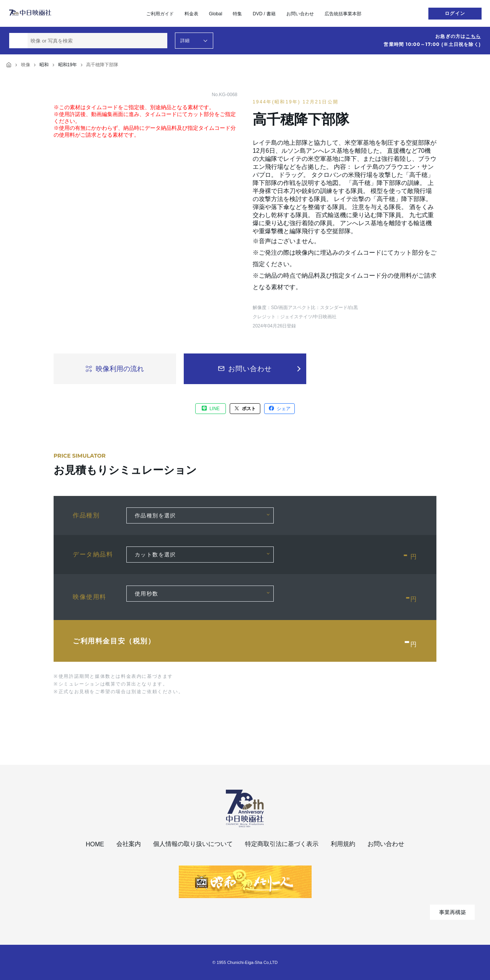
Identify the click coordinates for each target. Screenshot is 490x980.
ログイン (455, 13)
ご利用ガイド (160, 14)
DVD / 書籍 (264, 14)
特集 (237, 14)
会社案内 (129, 844)
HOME (95, 844)
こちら (473, 36)
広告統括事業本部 (343, 14)
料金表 (191, 14)
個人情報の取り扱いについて (193, 844)
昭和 (44, 65)
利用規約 (343, 844)
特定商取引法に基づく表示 (282, 844)
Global (216, 14)
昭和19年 (68, 65)
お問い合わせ (300, 14)
